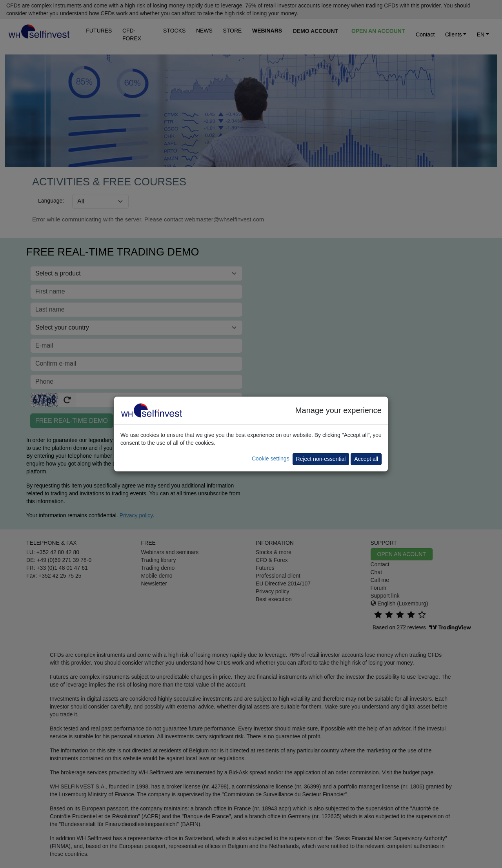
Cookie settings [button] (271, 458)
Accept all (366, 459)
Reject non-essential (321, 459)
